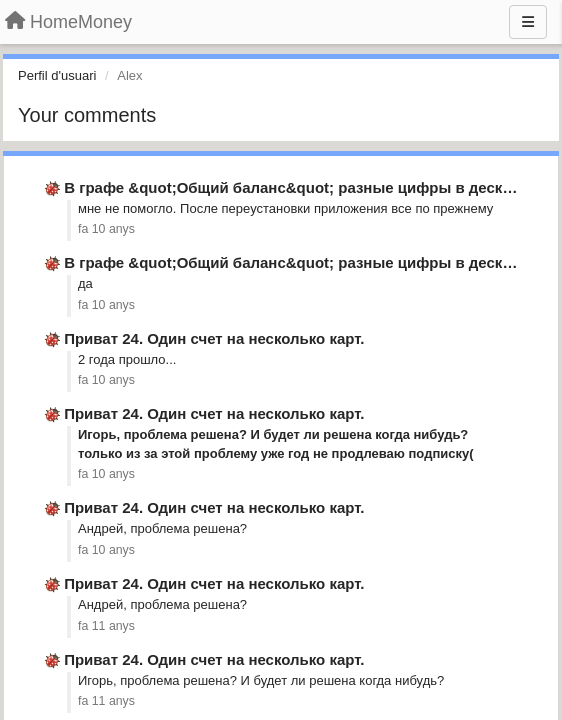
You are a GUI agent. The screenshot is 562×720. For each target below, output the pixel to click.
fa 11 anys (106, 626)
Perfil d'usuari (57, 75)
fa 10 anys (106, 229)
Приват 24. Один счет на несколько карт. (214, 338)
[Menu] (528, 22)
